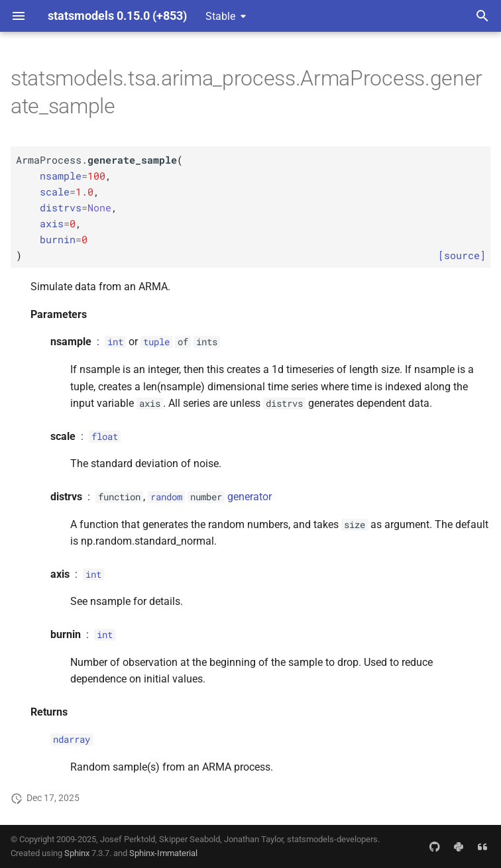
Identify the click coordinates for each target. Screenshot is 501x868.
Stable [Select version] (220, 16)
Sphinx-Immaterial (163, 853)
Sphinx (77, 853)
